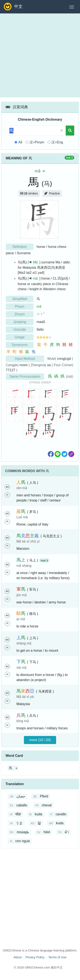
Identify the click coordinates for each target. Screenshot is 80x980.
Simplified (20, 299)
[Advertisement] (40, 55)
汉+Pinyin (37, 142)
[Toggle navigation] (72, 7)
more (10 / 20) (40, 740)
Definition (20, 247)
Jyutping (20, 322)
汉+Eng (57, 142)
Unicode (20, 329)
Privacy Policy (35, 957)
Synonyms (20, 345)
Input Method (25, 359)
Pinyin (20, 306)
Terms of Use (57, 957)
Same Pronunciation (25, 376)
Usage (20, 337)
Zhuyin (20, 314)
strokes (29, 193)
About (18, 957)
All (20, 142)
